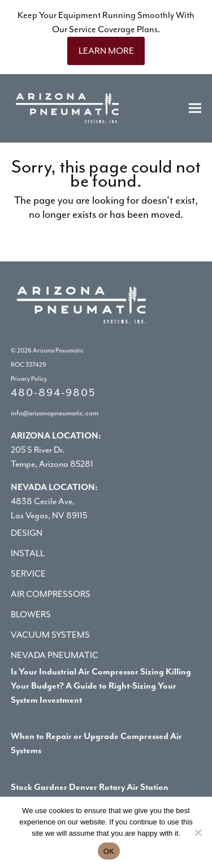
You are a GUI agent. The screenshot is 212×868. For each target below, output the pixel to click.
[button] (195, 108)
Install (28, 553)
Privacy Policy (29, 379)
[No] (198, 832)
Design (27, 533)
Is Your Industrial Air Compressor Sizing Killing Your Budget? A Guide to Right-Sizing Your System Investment (101, 686)
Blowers (31, 615)
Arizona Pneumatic (58, 351)
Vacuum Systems (50, 635)
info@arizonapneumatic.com (55, 413)
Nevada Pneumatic (55, 655)
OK (109, 851)
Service (28, 574)
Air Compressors (51, 594)
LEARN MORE (106, 51)
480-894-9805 (53, 393)
